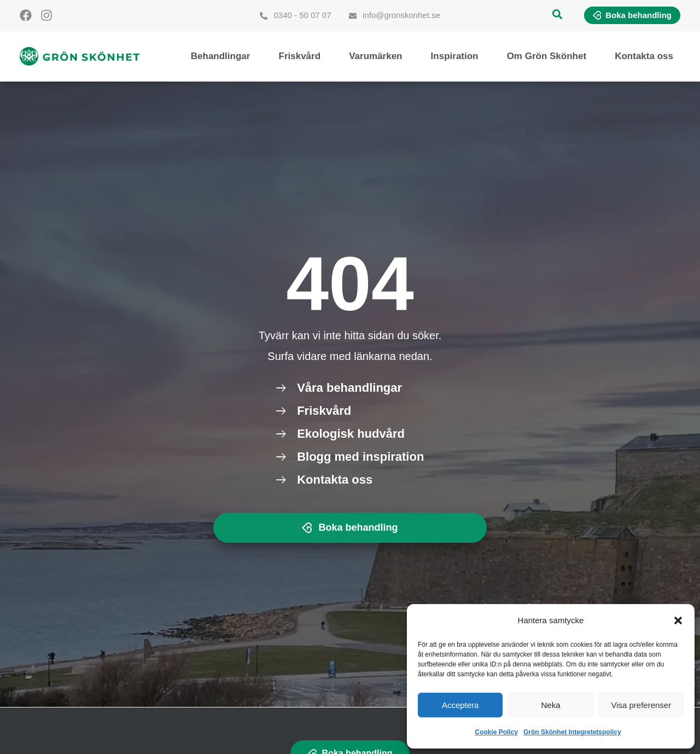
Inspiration (455, 56)
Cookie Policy (496, 732)
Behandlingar (221, 56)
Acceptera (460, 705)
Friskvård (300, 56)
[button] (678, 620)
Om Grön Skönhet (547, 56)
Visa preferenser (641, 705)
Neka (550, 705)
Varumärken (375, 56)
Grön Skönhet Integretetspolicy (572, 732)
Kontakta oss (644, 56)
